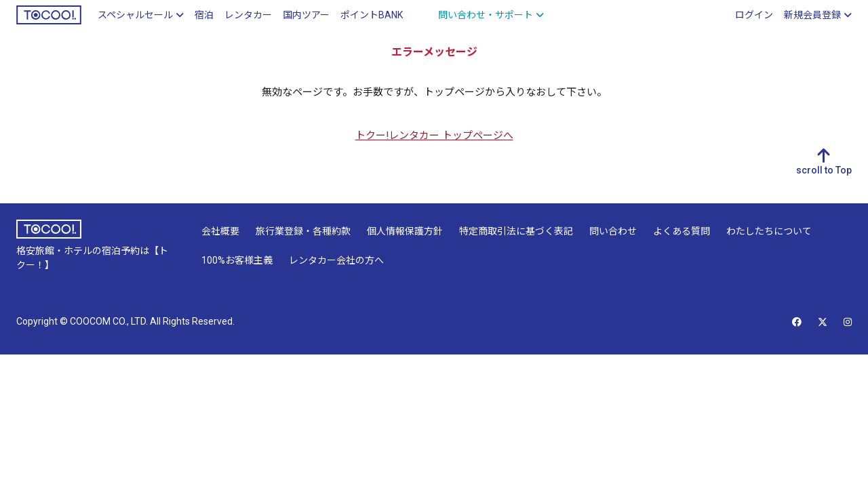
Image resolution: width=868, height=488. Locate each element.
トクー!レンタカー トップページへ (434, 136)
